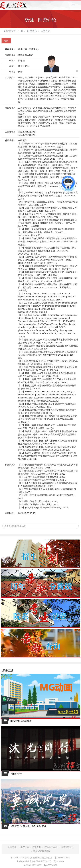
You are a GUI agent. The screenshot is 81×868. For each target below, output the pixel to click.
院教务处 (37, 847)
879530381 (52, 865)
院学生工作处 (51, 847)
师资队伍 (32, 31)
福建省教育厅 (67, 847)
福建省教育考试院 (42, 851)
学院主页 (25, 847)
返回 (6, 41)
